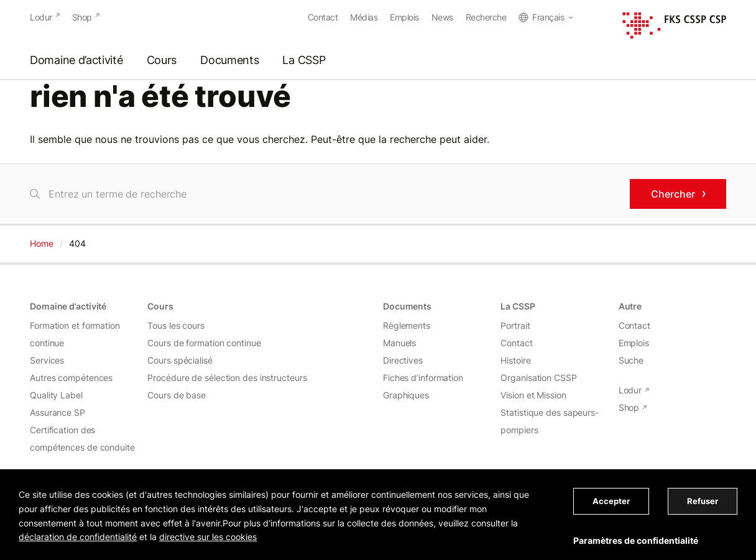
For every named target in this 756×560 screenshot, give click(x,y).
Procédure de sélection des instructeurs (227, 378)
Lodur (41, 17)
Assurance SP (58, 412)
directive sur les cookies (208, 537)
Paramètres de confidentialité (636, 540)
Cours (162, 61)
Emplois (404, 17)
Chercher (673, 194)
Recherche (486, 17)
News (442, 17)
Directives (403, 360)
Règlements (407, 325)
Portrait (515, 325)
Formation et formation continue (75, 334)
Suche (631, 360)
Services (47, 360)
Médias (364, 17)
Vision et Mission (533, 395)
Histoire (515, 360)
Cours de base (177, 395)
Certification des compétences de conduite (82, 438)
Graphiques (406, 395)
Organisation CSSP (538, 378)
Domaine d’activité (76, 61)
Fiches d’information (423, 378)
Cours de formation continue (204, 343)
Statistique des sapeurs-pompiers (550, 421)
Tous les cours (176, 325)
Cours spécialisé (180, 360)
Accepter (611, 501)
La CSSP (304, 61)
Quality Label (56, 395)
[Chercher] (325, 194)
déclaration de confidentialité (78, 537)
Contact (323, 17)
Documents (229, 61)
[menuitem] (546, 17)
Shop (82, 17)
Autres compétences (71, 378)
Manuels (399, 343)
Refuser (703, 501)
